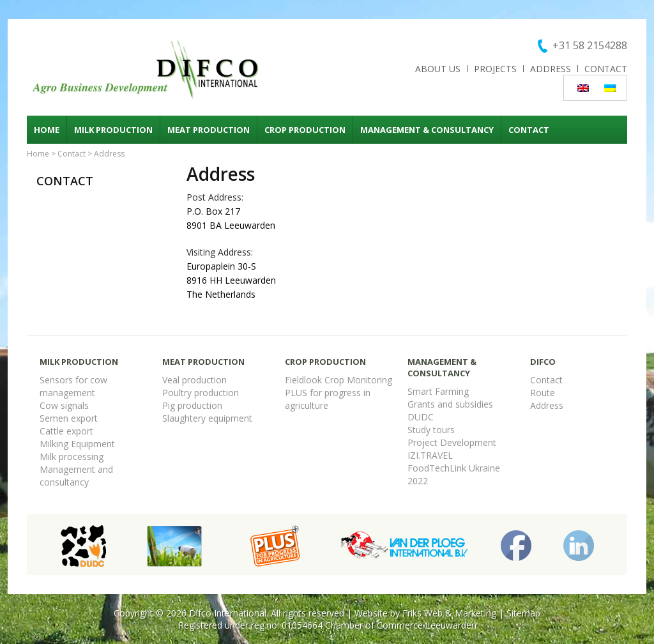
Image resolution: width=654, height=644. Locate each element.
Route (543, 393)
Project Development (452, 442)
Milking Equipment (77, 444)
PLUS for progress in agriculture (328, 399)
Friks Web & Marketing (449, 613)
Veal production (194, 380)
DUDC (421, 417)
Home (47, 130)
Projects (495, 69)
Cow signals (64, 405)
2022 (418, 481)
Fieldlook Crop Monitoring (338, 380)
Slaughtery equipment (207, 418)
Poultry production (201, 393)
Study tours (431, 430)
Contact (606, 69)
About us (438, 69)
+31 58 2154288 (590, 45)
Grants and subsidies (450, 404)
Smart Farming (438, 391)
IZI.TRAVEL (430, 455)
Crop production (305, 130)
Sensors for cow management (73, 386)
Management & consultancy (427, 130)
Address (551, 69)
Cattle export (66, 431)
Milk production (113, 130)
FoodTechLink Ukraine (454, 468)
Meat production (209, 130)
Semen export (69, 418)
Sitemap (523, 613)
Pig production (192, 405)
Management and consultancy (76, 476)
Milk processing (72, 456)
